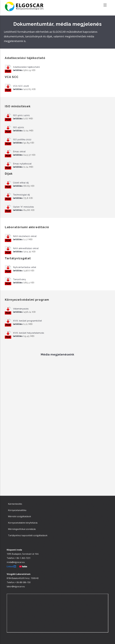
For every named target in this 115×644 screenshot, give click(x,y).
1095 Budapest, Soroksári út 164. (23, 554)
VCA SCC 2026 (21, 86)
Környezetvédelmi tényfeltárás (23, 523)
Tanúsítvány (20, 279)
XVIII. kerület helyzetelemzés (29, 333)
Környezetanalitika (17, 510)
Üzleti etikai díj (21, 183)
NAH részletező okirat (25, 236)
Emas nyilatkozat (22, 164)
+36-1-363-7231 (23, 558)
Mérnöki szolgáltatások (20, 516)
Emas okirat (19, 152)
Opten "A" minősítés (24, 207)
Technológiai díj (21, 195)
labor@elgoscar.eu (16, 586)
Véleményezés (21, 309)
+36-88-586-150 (23, 582)
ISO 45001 (19, 127)
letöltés (18, 70)
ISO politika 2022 (22, 140)
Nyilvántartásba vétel (25, 267)
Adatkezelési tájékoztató (26, 67)
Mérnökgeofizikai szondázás (22, 529)
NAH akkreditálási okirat (26, 248)
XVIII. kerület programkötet (28, 321)
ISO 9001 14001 (21, 115)
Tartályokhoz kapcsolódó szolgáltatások (28, 535)
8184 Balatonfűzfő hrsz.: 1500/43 (23, 578)
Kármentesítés (15, 504)
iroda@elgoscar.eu (16, 562)
